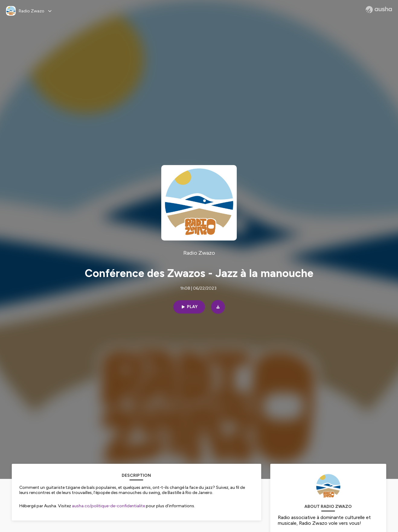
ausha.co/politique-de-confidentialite (108, 506)
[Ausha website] (379, 10)
